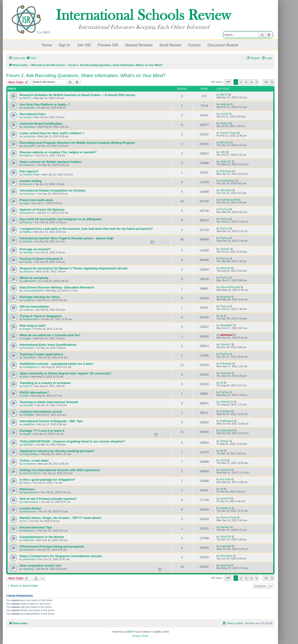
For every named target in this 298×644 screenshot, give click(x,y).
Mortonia (225, 142)
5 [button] (257, 82)
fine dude (225, 479)
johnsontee (29, 559)
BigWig (27, 232)
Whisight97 (226, 325)
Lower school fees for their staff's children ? (52, 133)
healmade (29, 550)
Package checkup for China (40, 297)
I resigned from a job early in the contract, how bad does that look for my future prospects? (86, 229)
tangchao (225, 297)
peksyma (28, 271)
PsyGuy (225, 123)
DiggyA (27, 434)
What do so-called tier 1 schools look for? (50, 335)
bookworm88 (30, 319)
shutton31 (29, 165)
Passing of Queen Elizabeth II (41, 259)
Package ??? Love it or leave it (42, 431)
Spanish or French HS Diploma (42, 210)
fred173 (27, 386)
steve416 (225, 498)
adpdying (28, 569)
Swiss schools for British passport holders (51, 162)
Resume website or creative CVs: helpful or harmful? (58, 152)
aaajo (26, 203)
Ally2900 (28, 445)
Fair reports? (29, 171)
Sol (25, 521)
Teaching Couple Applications (41, 354)
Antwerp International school (41, 412)
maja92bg (29, 424)
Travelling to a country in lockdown (45, 383)
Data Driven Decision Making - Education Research (57, 287)
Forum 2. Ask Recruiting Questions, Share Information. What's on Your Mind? (86, 75)
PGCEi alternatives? (34, 392)
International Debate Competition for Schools (53, 190)
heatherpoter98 (229, 200)
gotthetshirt (29, 281)
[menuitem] (31, 58)
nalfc (223, 152)
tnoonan (28, 184)
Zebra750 (29, 540)
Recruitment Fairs (33, 114)
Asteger (224, 441)
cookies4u (29, 300)
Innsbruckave (228, 181)
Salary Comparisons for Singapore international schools (61, 556)
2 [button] (241, 82)
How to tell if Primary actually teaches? (48, 499)
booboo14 (29, 213)
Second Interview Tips (36, 527)
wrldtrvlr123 (227, 402)
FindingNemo (31, 367)
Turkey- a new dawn (34, 461)
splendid (28, 252)
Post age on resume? (35, 249)
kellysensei (29, 511)
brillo (26, 377)
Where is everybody (34, 278)
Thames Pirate (228, 133)
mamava (225, 249)
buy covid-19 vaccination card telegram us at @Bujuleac (61, 219)
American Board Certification (41, 124)
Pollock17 (29, 348)
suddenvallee (31, 454)
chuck (223, 460)
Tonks (26, 483)
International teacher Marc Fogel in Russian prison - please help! (67, 238)
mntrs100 (28, 146)
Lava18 (27, 117)
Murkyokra (29, 531)
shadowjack (227, 421)
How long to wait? (33, 326)
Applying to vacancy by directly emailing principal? (57, 451)
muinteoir (225, 411)
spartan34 (29, 108)
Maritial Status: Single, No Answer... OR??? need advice (60, 518)
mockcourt (29, 194)
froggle (27, 329)
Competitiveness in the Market (42, 537)
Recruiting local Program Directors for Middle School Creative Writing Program (77, 143)
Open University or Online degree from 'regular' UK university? (65, 373)
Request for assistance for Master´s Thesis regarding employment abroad (73, 268)
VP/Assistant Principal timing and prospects (52, 546)
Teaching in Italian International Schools (49, 402)
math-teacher (31, 502)
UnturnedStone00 (33, 291)
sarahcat (28, 310)
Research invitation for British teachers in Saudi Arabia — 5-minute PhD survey (77, 95)
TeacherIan (29, 357)
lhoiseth (27, 241)
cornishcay (29, 136)
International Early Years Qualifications (48, 345)
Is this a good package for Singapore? (47, 480)
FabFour (28, 155)
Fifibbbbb (28, 415)
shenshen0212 (31, 473)
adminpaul (226, 335)
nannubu (28, 405)
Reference (27, 489)
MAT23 (27, 98)
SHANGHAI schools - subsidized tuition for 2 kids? (57, 364)
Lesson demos (30, 508)
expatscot (225, 373)
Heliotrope (226, 171)
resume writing (30, 181)
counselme (29, 464)
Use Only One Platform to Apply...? (45, 104)
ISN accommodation (34, 307)
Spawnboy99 (30, 492)
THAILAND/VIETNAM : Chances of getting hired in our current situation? (72, 441)
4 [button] (251, 82)
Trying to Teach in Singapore (41, 316)
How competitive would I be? (41, 566)
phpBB (128, 632)
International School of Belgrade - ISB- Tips (51, 421)
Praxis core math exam (36, 200)
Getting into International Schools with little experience (60, 470)
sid (222, 316)
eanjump (225, 104)
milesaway (29, 127)
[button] (228, 82)
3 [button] (246, 82)
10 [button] (266, 82)
